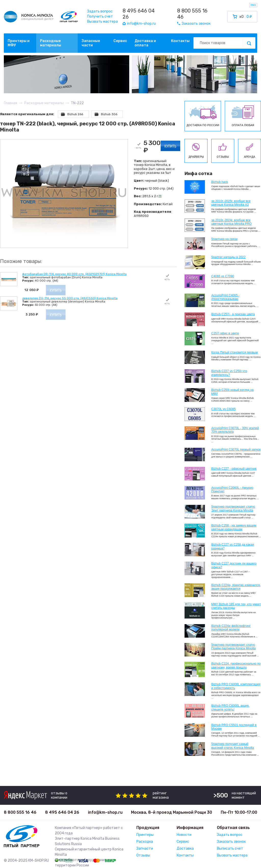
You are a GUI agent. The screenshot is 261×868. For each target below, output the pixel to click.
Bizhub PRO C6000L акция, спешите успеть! (230, 707)
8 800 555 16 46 (192, 14)
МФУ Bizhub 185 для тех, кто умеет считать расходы (236, 606)
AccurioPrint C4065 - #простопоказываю (225, 297)
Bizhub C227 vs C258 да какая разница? (233, 546)
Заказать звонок (231, 842)
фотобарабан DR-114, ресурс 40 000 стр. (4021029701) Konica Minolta (74, 274)
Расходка (145, 842)
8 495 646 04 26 (139, 14)
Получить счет (100, 16)
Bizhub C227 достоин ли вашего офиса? (234, 565)
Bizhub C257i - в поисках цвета (233, 314)
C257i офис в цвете (225, 333)
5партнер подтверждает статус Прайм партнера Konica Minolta (233, 647)
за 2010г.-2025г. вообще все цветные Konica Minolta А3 (231, 203)
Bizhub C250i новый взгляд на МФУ (232, 392)
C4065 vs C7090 (223, 276)
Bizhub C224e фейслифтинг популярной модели (231, 628)
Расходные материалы (51, 43)
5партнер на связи (224, 239)
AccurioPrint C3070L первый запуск (236, 450)
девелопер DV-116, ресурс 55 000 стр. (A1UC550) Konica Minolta (70, 298)
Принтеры (145, 835)
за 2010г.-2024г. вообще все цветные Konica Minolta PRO (231, 222)
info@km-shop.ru (105, 812)
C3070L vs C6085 (224, 409)
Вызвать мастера (102, 22)
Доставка (185, 849)
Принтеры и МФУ (19, 43)
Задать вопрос (100, 11)
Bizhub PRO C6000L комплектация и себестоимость (236, 686)
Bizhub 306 (105, 114)
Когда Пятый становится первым (235, 352)
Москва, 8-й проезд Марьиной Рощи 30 (172, 812)
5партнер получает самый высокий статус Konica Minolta (233, 746)
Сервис (120, 41)
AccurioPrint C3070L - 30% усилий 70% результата (235, 430)
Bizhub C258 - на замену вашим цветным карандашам (234, 527)
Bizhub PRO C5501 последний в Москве (234, 727)
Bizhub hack (220, 182)
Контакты (180, 41)
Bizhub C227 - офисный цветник (234, 469)
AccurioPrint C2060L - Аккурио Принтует (232, 490)
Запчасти (145, 849)
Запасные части (91, 43)
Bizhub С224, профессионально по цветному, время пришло (236, 665)
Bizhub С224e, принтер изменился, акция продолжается (236, 587)
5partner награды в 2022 (228, 257)
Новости (184, 835)
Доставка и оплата (145, 43)
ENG (253, 5)
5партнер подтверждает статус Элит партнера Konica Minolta (233, 508)
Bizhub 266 (71, 114)
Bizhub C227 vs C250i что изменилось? (229, 373)
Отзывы (143, 855)
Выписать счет (230, 849)
